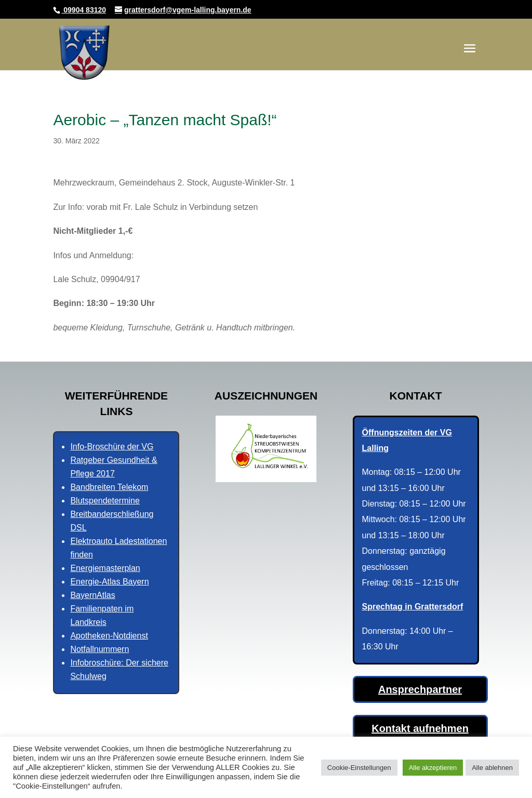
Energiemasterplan (105, 568)
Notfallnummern (99, 649)
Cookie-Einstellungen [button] (359, 768)
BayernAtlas (92, 595)
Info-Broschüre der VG (112, 447)
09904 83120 (84, 10)
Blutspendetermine (105, 501)
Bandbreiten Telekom (109, 487)
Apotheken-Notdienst (109, 636)
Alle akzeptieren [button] (433, 768)
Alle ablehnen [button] (492, 768)
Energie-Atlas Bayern (109, 582)
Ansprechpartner (420, 689)
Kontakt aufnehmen (420, 728)
